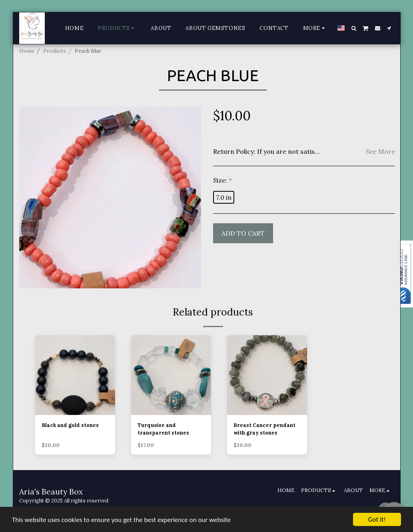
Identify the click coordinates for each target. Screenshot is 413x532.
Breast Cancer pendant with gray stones (264, 429)
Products (55, 51)
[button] (354, 28)
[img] (75, 375)
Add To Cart (243, 233)
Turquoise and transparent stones (163, 429)
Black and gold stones (70, 425)
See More (380, 151)
